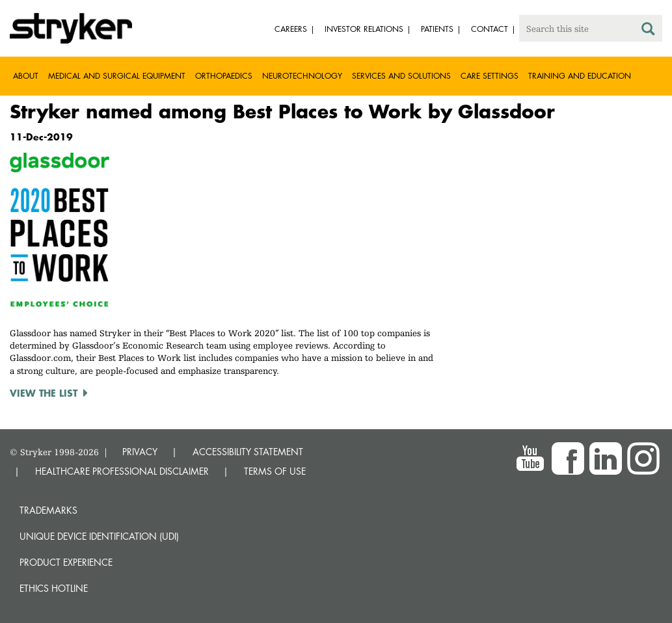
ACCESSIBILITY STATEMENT (248, 452)
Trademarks (48, 510)
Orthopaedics (224, 76)
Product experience (66, 562)
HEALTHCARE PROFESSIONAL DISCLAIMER (122, 471)
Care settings (490, 76)
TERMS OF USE (275, 471)
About (26, 76)
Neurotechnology (302, 76)
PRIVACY (140, 452)
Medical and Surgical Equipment (117, 76)
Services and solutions (401, 76)
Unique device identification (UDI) (99, 536)
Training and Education (580, 76)
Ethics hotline (54, 588)
